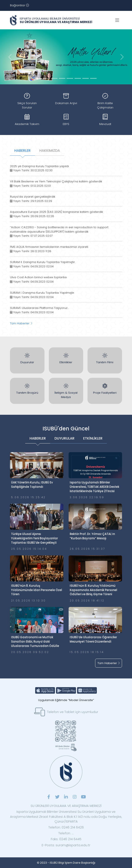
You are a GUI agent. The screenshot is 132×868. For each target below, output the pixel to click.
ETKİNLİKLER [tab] (93, 438)
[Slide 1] (46, 78)
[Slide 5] (78, 78)
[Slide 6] (86, 78)
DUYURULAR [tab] (64, 438)
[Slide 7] (93, 78)
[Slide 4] (70, 78)
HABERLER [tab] (22, 151)
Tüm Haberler (21, 323)
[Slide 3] (62, 78)
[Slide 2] (54, 78)
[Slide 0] (39, 78)
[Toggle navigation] (19, 5)
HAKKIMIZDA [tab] (50, 151)
